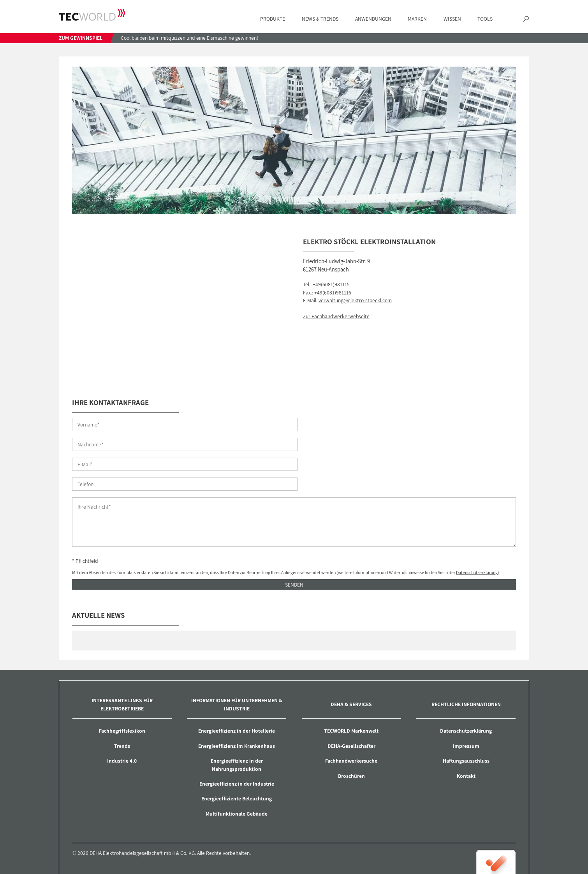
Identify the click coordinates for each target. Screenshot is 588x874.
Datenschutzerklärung (477, 533)
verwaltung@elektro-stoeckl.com (355, 300)
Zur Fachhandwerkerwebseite (336, 316)
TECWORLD (92, 15)
